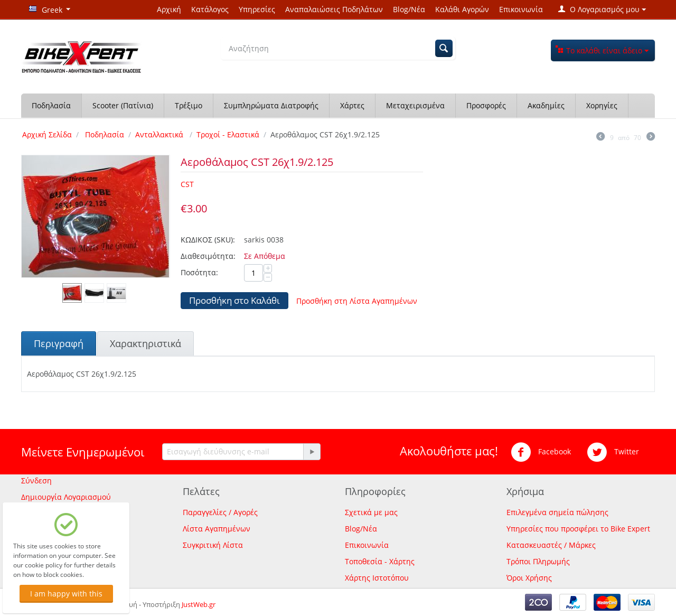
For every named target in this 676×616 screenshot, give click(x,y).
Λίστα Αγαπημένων (217, 529)
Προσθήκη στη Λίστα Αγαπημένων (357, 301)
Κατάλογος (210, 9)
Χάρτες (352, 105)
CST (187, 184)
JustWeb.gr (199, 604)
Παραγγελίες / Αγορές (220, 512)
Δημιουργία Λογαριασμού (66, 497)
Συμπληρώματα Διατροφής (271, 105)
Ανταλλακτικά (160, 134)
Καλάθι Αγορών (462, 9)
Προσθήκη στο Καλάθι (234, 300)
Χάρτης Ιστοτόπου (377, 578)
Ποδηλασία (51, 105)
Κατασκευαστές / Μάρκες (551, 545)
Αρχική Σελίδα (47, 134)
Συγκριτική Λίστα (213, 545)
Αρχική (169, 9)
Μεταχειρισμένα (415, 105)
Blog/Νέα (409, 9)
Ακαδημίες (546, 105)
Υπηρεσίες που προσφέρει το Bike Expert (578, 529)
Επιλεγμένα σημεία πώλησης (557, 512)
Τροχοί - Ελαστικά (228, 134)
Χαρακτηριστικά (145, 343)
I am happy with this (66, 594)
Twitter (613, 452)
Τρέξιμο (189, 105)
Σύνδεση (36, 480)
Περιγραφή (59, 343)
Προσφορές (486, 105)
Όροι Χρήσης (529, 578)
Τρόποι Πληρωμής (538, 561)
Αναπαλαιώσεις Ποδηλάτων (334, 9)
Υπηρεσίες (257, 9)
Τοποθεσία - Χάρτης (380, 561)
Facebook (541, 452)
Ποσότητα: (199, 272)
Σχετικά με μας (371, 512)
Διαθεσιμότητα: (208, 256)
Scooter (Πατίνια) (123, 105)
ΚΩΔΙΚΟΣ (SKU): (208, 240)
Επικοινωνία (521, 9)
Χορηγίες (602, 105)
